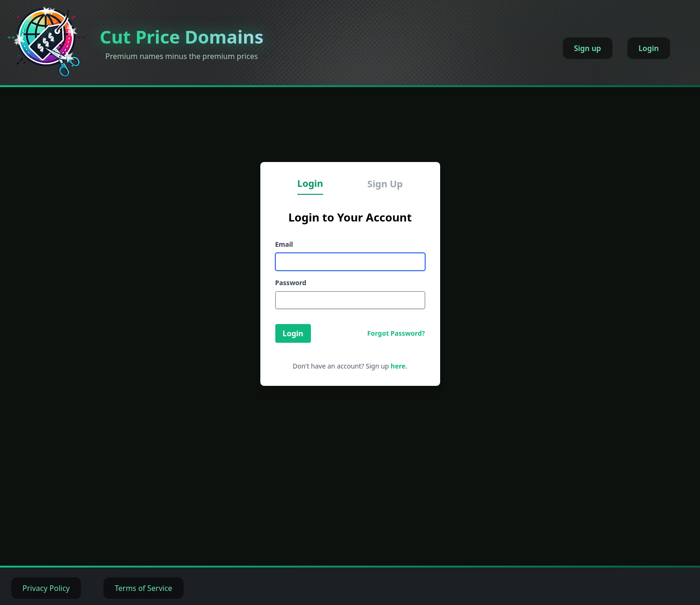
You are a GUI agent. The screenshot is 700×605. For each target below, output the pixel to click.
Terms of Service (144, 588)
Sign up (588, 48)
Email (284, 244)
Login (649, 48)
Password (291, 283)
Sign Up (385, 184)
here (398, 366)
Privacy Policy (46, 588)
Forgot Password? (396, 333)
